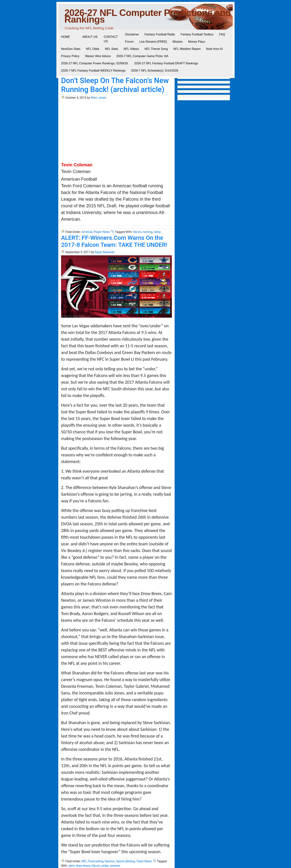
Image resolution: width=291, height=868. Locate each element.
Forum (129, 42)
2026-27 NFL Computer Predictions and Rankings (148, 16)
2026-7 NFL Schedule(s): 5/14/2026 (155, 71)
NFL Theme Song (156, 49)
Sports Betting (126, 861)
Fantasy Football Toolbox (197, 34)
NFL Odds (93, 49)
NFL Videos (131, 49)
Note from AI (214, 49)
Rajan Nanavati (105, 252)
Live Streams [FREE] (153, 42)
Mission (178, 42)
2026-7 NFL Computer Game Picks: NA (142, 56)
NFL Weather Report (187, 49)
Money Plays (197, 42)
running (148, 232)
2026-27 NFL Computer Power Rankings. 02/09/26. (95, 63)
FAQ (222, 34)
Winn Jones (98, 98)
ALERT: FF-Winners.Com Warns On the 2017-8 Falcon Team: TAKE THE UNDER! (114, 241)
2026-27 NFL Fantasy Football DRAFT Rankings (166, 63)
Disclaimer (132, 34)
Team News (144, 861)
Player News (102, 232)
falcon (137, 232)
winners (115, 866)
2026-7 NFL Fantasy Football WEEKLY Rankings (93, 71)
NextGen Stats (71, 49)
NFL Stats (111, 49)
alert (71, 866)
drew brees (83, 866)
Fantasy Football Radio (160, 34)
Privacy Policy (70, 56)
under (105, 866)
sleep (157, 232)
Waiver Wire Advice (98, 56)
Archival (87, 232)
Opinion (110, 861)
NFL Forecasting (93, 861)
